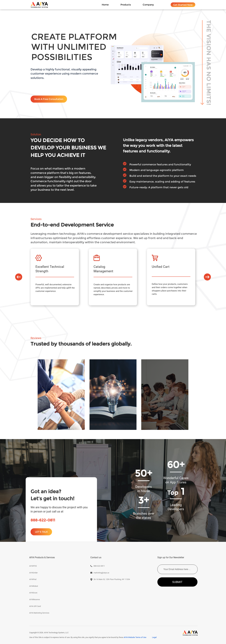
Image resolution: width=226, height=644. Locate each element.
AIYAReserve (35, 599)
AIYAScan (33, 593)
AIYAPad (33, 579)
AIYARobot (34, 586)
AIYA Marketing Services (39, 613)
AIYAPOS (33, 566)
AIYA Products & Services (42, 557)
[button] (19, 277)
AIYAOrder (33, 573)
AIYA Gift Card (35, 606)
